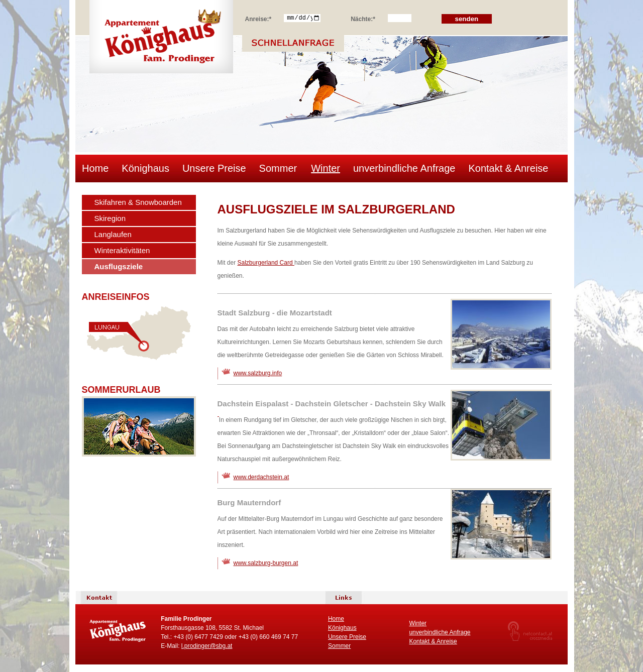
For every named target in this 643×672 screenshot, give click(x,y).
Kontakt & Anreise (508, 168)
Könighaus (145, 168)
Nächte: (363, 18)
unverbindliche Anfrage (404, 168)
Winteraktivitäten (122, 250)
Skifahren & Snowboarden (138, 202)
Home (95, 168)
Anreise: (258, 18)
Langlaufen (113, 234)
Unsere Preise (214, 168)
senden (467, 19)
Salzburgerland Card (266, 263)
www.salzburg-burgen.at (266, 563)
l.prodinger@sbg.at (207, 646)
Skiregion (110, 218)
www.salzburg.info (258, 373)
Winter (326, 168)
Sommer (278, 168)
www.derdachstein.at (261, 477)
